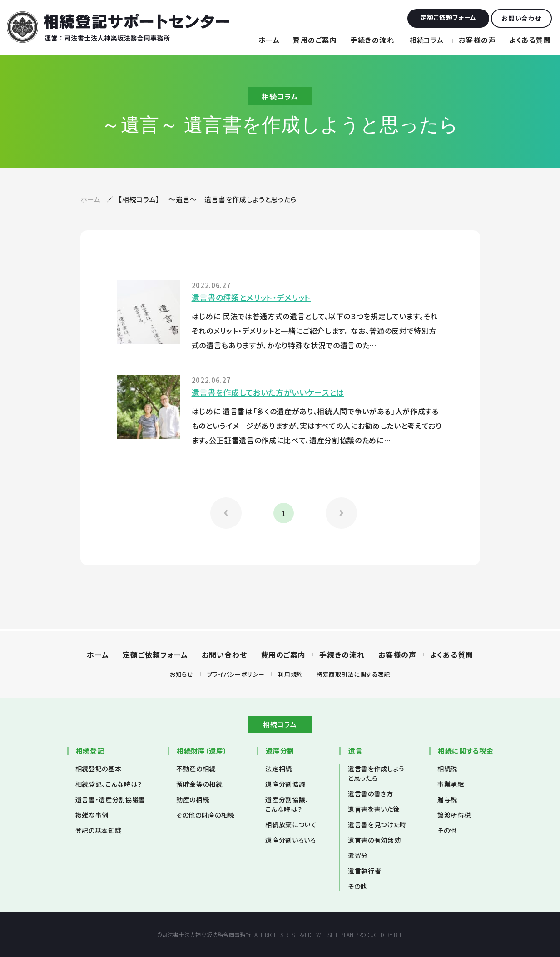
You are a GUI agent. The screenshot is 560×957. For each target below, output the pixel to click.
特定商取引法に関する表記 (353, 674)
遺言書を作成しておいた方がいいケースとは (268, 392)
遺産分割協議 (285, 784)
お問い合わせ (224, 655)
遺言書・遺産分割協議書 (110, 799)
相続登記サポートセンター (118, 27)
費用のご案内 (315, 40)
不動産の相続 (196, 769)
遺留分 (358, 855)
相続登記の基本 (99, 769)
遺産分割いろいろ (290, 840)
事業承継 (451, 784)
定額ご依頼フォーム (155, 655)
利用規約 (290, 674)
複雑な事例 (92, 815)
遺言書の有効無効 (374, 840)
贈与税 (447, 799)
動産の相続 (193, 799)
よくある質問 (530, 40)
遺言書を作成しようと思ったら (376, 773)
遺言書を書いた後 (374, 809)
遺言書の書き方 (371, 793)
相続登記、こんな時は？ (109, 784)
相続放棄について (291, 824)
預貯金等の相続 (199, 784)
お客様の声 (478, 40)
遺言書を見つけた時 (377, 824)
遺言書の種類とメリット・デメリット (251, 297)
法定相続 (279, 769)
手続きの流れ (372, 40)
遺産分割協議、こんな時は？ (287, 804)
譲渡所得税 (454, 815)
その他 (357, 886)
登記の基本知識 (99, 830)
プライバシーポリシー (236, 674)
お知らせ (182, 674)
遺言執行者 (364, 871)
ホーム (269, 40)
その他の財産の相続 (205, 815)
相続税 (447, 769)
